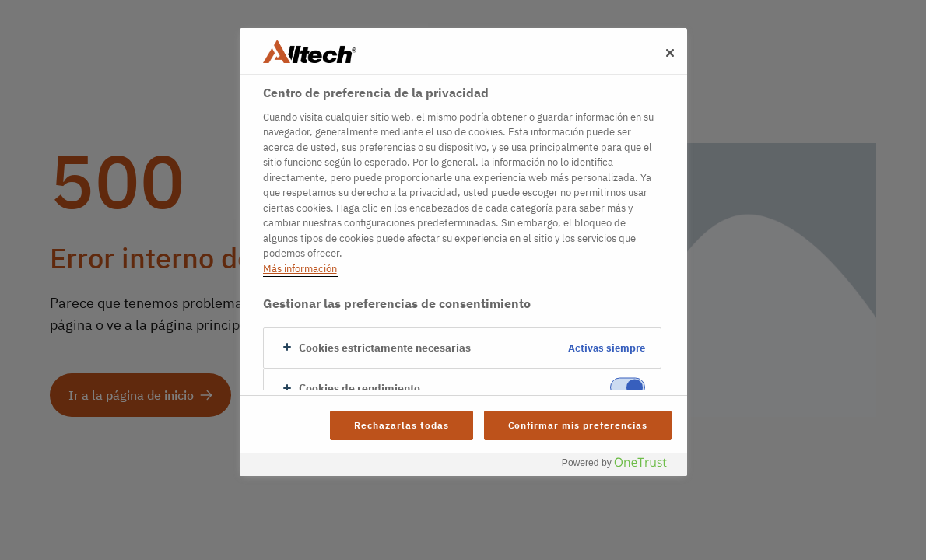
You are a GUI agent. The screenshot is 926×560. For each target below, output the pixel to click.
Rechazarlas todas (401, 425)
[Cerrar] (670, 53)
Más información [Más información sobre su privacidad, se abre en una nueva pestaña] (300, 269)
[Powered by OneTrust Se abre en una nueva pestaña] (620, 466)
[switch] (628, 388)
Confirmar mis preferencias (578, 425)
